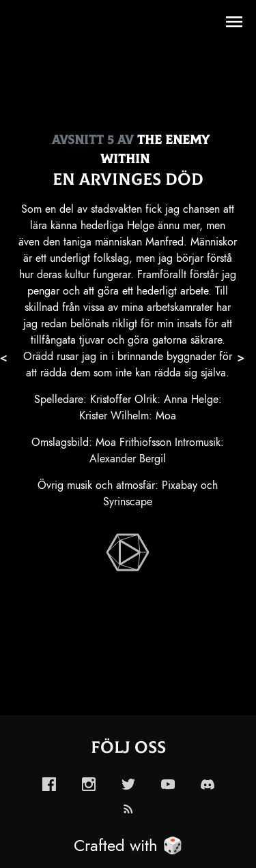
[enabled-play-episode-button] (128, 552)
